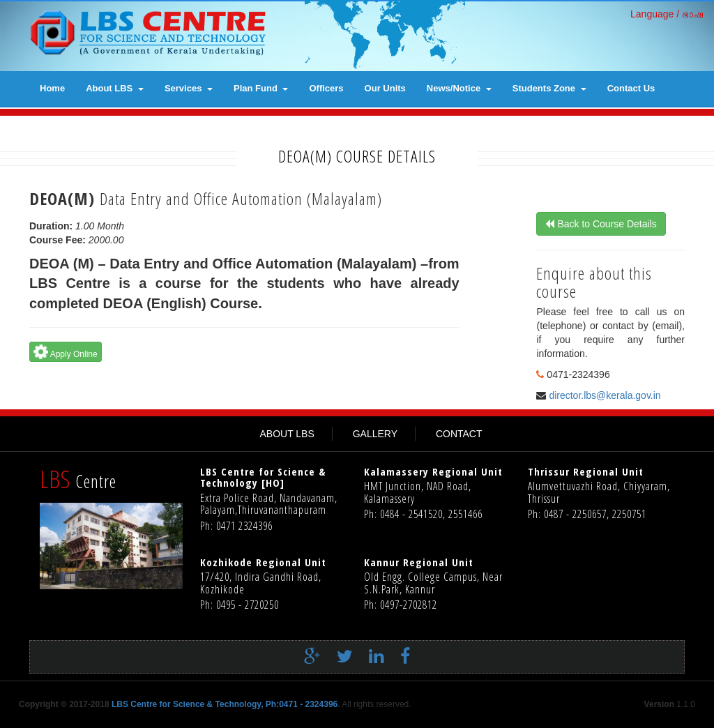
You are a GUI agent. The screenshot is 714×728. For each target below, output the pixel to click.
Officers (326, 88)
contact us (631, 88)
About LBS (115, 88)
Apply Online (64, 352)
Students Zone (549, 88)
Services (189, 88)
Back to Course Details (607, 224)
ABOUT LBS (287, 434)
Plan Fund (261, 88)
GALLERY (375, 434)
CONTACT (459, 434)
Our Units (385, 88)
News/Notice (459, 88)
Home (52, 88)
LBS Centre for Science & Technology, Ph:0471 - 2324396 (225, 704)
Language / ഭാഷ (667, 14)
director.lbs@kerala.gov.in (605, 395)
